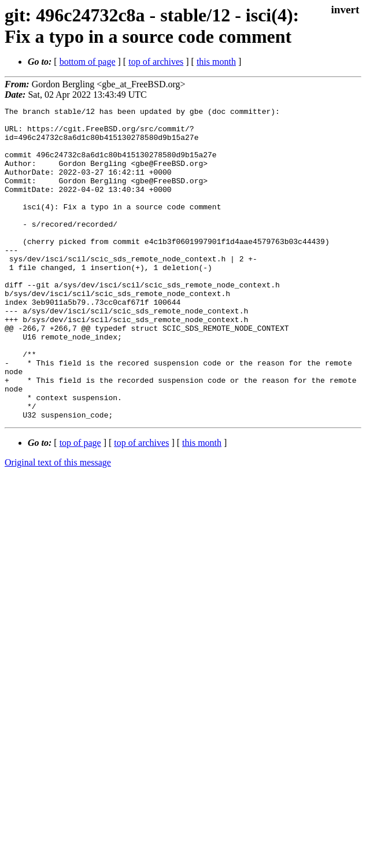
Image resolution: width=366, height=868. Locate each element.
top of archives (156, 62)
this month (216, 62)
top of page (80, 505)
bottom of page (88, 62)
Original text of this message (58, 525)
